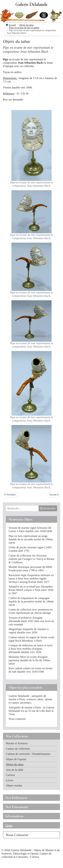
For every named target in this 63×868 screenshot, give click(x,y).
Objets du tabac (15, 764)
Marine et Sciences (17, 743)
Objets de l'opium (16, 759)
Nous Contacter (17, 835)
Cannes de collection (18, 749)
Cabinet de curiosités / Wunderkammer (28, 754)
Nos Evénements (17, 807)
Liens (9, 825)
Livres (10, 780)
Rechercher (48, 508)
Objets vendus (14, 786)
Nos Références (16, 798)
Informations (14, 816)
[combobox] (22, 508)
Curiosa (10, 775)
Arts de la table (15, 770)
